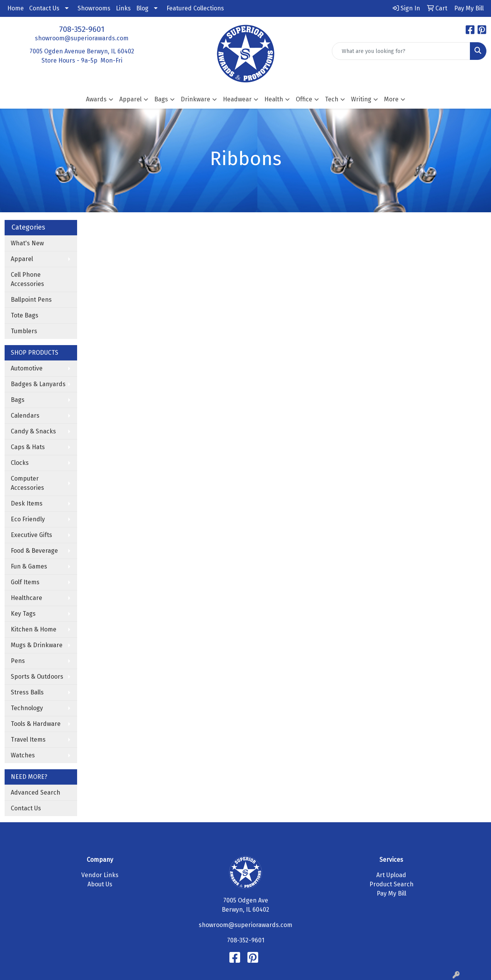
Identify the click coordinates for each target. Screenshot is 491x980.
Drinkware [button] (195, 99)
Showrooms (94, 8)
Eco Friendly (28, 519)
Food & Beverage (34, 551)
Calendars (25, 416)
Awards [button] (96, 99)
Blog (142, 8)
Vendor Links (100, 875)
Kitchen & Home (34, 629)
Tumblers (24, 331)
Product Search (391, 884)
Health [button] (274, 99)
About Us (100, 884)
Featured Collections (195, 8)
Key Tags (23, 614)
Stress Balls (27, 692)
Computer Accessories (27, 483)
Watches (23, 755)
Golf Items (25, 582)
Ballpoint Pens (31, 300)
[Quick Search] (401, 51)
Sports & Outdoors (37, 677)
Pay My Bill (391, 893)
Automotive (27, 368)
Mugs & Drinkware (37, 645)
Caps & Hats (28, 447)
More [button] (391, 99)
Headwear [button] (237, 99)
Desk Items (27, 503)
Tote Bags (25, 315)
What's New (27, 243)
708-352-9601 (82, 29)
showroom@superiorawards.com (82, 38)
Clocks (20, 463)
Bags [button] (161, 99)
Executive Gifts (31, 535)
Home (16, 8)
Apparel (22, 259)
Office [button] (304, 99)
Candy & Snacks (33, 431)
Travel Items (28, 740)
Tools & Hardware (36, 724)
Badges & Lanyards (38, 384)
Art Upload (391, 875)
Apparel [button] (130, 99)
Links (123, 8)
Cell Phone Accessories (27, 279)
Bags (18, 400)
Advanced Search (35, 792)
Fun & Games (29, 566)
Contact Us (44, 8)
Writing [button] (361, 99)
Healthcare (26, 598)
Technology (27, 708)
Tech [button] (332, 99)
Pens (18, 661)
